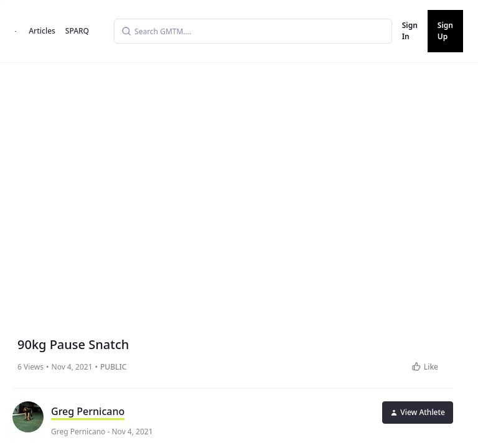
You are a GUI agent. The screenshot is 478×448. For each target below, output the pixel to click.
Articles (42, 31)
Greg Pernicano (88, 411)
